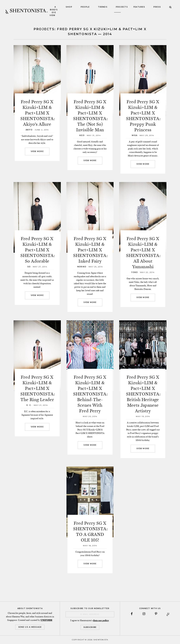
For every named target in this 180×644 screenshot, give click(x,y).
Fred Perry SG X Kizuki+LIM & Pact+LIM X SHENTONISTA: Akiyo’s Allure (38, 113)
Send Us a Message (30, 627)
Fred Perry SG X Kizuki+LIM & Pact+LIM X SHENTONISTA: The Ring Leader (38, 388)
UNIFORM (46, 620)
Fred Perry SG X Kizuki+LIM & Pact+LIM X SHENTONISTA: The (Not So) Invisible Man (90, 116)
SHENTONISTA (27, 11)
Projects (122, 7)
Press (157, 7)
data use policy (101, 620)
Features (139, 7)
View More (37, 151)
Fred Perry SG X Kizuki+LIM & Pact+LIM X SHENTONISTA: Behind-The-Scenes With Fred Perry (90, 394)
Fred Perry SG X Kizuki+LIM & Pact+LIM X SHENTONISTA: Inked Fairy (90, 250)
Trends (103, 7)
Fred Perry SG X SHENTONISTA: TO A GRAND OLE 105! (90, 532)
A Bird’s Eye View (54, 11)
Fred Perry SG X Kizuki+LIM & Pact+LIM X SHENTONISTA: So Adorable (38, 250)
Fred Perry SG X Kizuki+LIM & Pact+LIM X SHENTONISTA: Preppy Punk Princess (143, 116)
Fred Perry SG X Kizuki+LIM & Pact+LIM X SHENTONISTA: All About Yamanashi (143, 253)
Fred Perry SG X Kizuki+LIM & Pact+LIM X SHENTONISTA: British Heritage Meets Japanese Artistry (143, 394)
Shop (69, 7)
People (85, 7)
